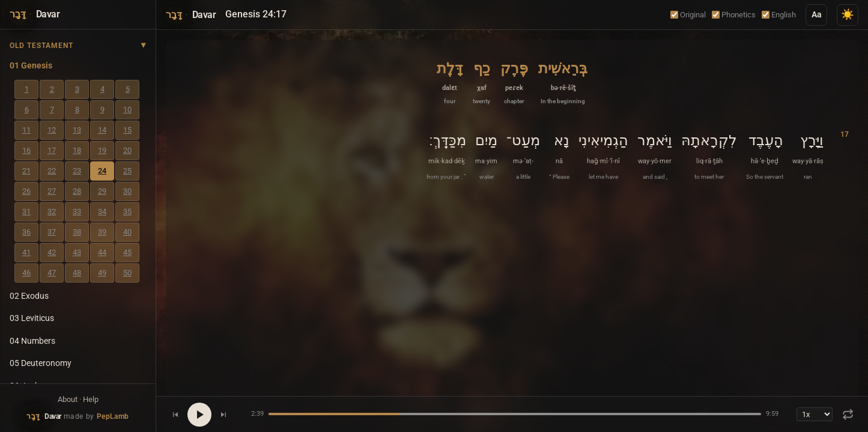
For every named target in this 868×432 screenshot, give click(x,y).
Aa (817, 15)
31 (26, 211)
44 (102, 252)
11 (26, 130)
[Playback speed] (815, 414)
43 (77, 252)
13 (77, 130)
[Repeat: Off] (848, 414)
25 (127, 171)
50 (127, 273)
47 (52, 273)
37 (52, 232)
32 (52, 211)
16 (26, 150)
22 (52, 171)
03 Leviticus (32, 318)
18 (77, 150)
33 (77, 211)
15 (127, 130)
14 (102, 130)
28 (77, 191)
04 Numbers (32, 341)
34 (102, 211)
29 (102, 191)
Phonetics (734, 15)
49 (102, 273)
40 (127, 232)
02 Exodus (29, 296)
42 (52, 252)
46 (26, 273)
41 (26, 252)
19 (102, 150)
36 (26, 232)
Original (688, 15)
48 (77, 273)
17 (52, 150)
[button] (563, 82)
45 (127, 252)
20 (127, 150)
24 (102, 171)
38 (77, 232)
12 (52, 130)
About (68, 399)
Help (91, 399)
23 (77, 171)
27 (52, 191)
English (779, 15)
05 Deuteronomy (41, 363)
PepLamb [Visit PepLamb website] (113, 416)
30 (127, 191)
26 (26, 191)
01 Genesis (31, 66)
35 (127, 211)
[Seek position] (515, 414)
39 (102, 232)
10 (127, 109)
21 (26, 171)
